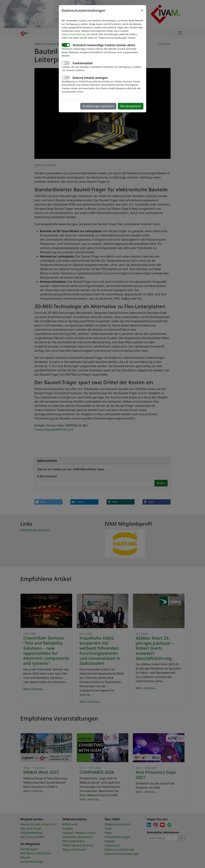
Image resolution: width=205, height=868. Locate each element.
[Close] (142, 11)
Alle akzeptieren (131, 106)
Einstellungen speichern (98, 106)
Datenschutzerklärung (74, 34)
